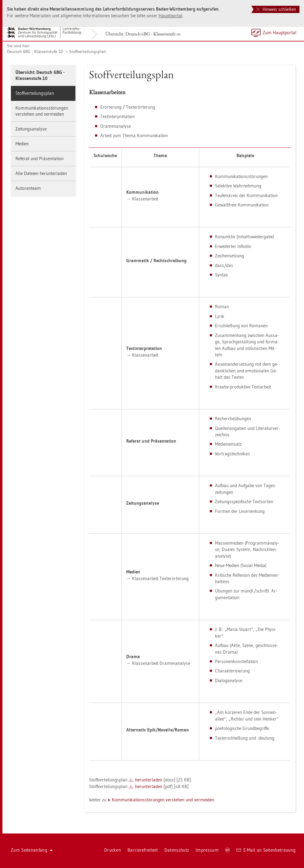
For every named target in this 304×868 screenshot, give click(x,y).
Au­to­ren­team (28, 188)
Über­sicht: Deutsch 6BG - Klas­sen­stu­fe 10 (143, 34)
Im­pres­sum (207, 850)
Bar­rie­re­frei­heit (143, 850)
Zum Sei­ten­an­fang (32, 850)
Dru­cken (112, 850)
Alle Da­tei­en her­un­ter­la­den (41, 173)
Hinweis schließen (276, 9)
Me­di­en (22, 144)
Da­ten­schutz (177, 850)
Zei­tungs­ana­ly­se (31, 129)
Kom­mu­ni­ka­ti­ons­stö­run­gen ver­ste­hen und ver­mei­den (42, 111)
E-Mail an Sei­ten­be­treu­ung (266, 850)
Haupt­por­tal (170, 16)
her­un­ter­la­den (149, 780)
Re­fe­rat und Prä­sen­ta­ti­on (40, 158)
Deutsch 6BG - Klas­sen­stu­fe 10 (35, 51)
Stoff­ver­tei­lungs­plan (88, 51)
